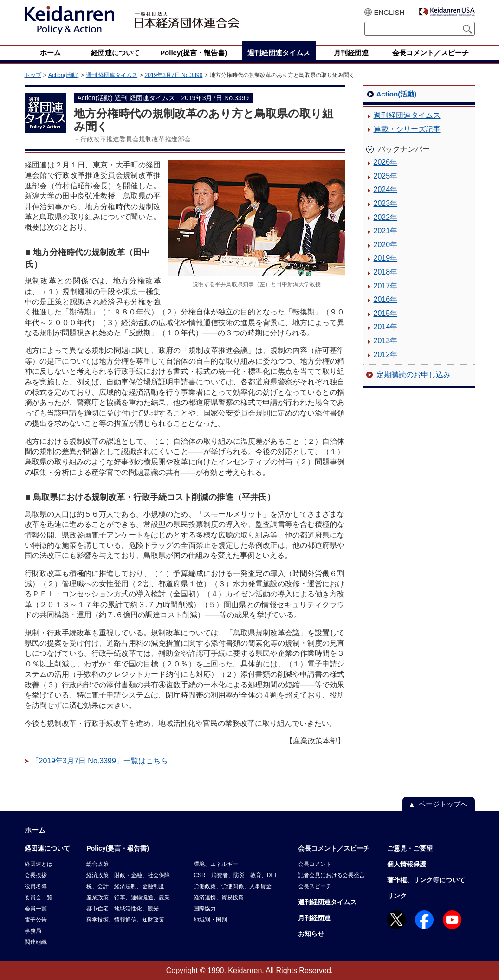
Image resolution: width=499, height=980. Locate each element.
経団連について (47, 848)
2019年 (386, 258)
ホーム (35, 830)
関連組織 (36, 942)
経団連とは (39, 864)
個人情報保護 (407, 864)
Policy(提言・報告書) (118, 848)
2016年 (386, 299)
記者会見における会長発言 (331, 875)
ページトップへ (443, 804)
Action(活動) (63, 75)
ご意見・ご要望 (410, 848)
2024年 (386, 189)
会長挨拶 (36, 875)
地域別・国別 (210, 920)
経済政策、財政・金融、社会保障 (128, 875)
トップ (33, 75)
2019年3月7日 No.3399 (174, 75)
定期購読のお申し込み (414, 375)
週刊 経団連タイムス (112, 75)
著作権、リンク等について (426, 880)
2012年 (386, 355)
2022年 (386, 217)
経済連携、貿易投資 (219, 897)
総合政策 (97, 864)
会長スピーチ (315, 886)
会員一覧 (36, 909)
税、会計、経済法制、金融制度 (125, 886)
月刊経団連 (314, 918)
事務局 (33, 931)
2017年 (386, 286)
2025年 (386, 176)
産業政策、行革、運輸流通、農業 (128, 897)
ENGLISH (389, 12)
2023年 (386, 203)
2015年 (386, 313)
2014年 (386, 327)
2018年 (386, 272)
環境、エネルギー (216, 864)
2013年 (386, 341)
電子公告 (36, 920)
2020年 (386, 245)
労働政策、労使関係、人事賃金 (233, 886)
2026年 (386, 162)
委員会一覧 (39, 897)
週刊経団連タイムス (407, 115)
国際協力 (205, 909)
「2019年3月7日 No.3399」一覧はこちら (100, 761)
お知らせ (311, 934)
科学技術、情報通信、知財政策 (125, 920)
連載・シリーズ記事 (407, 129)
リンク (397, 896)
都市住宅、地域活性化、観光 (123, 909)
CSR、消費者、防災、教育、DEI (235, 875)
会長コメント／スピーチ (334, 848)
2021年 (386, 231)
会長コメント (315, 864)
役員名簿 (36, 886)
